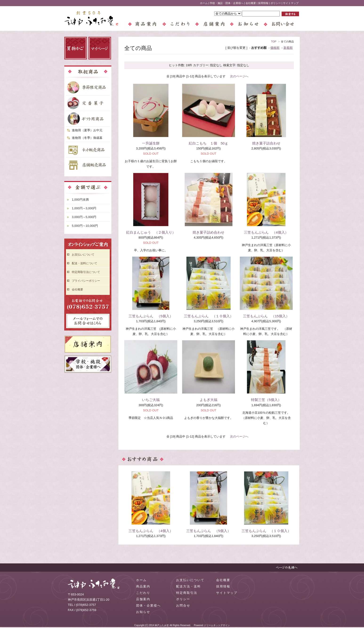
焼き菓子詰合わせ (266, 143)
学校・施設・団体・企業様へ (227, 3)
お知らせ (143, 612)
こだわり (143, 593)
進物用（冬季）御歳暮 (87, 138)
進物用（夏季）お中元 (87, 130)
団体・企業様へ (148, 605)
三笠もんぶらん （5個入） (151, 316)
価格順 (275, 48)
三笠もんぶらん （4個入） (266, 232)
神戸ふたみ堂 (162, 625)
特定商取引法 (187, 593)
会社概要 (251, 3)
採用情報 (263, 3)
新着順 (288, 48)
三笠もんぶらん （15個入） (266, 316)
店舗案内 (143, 599)
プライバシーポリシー (86, 281)
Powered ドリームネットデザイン (212, 625)
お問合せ (183, 605)
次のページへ (239, 76)
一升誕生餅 (151, 143)
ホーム (204, 3)
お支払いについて (83, 255)
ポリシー (276, 3)
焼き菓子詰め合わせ (208, 232)
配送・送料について (85, 263)
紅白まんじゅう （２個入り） (151, 232)
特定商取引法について (86, 272)
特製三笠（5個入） (266, 400)
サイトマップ (291, 3)
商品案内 (143, 586)
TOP (274, 41)
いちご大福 (151, 400)
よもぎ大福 (208, 400)
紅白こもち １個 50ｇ (208, 143)
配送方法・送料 (188, 586)
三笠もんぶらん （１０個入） (209, 316)
